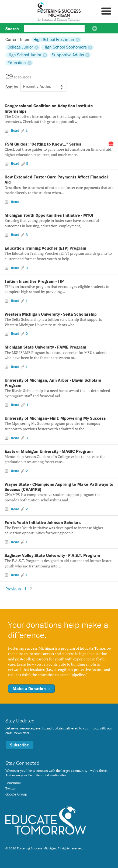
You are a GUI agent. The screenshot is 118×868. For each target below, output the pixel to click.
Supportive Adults (68, 55)
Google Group (16, 794)
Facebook (13, 783)
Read (15, 130)
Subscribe (20, 745)
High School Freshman (54, 39)
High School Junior (24, 55)
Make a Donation (31, 688)
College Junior (20, 47)
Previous (13, 589)
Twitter (11, 788)
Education (17, 63)
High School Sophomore (65, 47)
